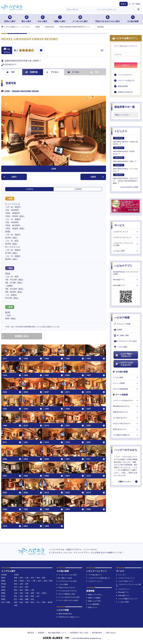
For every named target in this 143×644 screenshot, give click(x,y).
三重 (32, 590)
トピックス (121, 131)
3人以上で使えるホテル (126, 423)
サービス (119, 225)
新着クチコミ (92, 607)
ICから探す (43, 19)
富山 (21, 587)
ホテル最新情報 (93, 604)
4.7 (16, 51)
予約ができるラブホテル (66, 588)
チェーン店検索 (126, 383)
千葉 (34, 581)
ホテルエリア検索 (122, 324)
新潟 (16, 584)
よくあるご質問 (126, 251)
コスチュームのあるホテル (126, 400)
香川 (16, 599)
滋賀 (32, 593)
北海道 (16, 575)
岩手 (32, 578)
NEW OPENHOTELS (64, 614)
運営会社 (31, 633)
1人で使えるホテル (126, 418)
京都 (27, 593)
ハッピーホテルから (126, 450)
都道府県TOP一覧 (125, 107)
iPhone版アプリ (126, 280)
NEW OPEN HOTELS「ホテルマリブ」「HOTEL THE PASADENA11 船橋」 (126, 179)
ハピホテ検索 (122, 318)
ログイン (126, 65)
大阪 (16, 593)
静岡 (27, 590)
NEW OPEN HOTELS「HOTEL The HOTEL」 (126, 141)
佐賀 (21, 602)
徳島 (21, 599)
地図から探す (60, 19)
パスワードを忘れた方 (126, 80)
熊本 (32, 602)
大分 (38, 602)
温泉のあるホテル (126, 429)
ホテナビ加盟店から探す (66, 594)
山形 (27, 578)
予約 (95, 72)
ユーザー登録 (134, 4)
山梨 (21, 584)
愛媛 (27, 599)
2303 (97, 177)
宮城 (38, 578)
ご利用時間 (78, 189)
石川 (16, 587)
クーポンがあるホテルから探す (68, 597)
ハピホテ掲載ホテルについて (127, 599)
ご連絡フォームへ (124, 482)
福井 (27, 587)
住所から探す (10, 19)
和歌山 (44, 593)
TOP (11, 72)
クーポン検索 (126, 377)
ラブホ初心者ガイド (94, 575)
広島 (21, 596)
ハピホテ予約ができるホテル (124, 355)
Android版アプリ (126, 285)
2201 (10, 177)
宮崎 (44, 602)
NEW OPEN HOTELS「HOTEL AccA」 (124, 151)
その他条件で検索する (126, 435)
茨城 (45, 581)
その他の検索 (133, 19)
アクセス (53, 72)
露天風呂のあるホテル (126, 406)
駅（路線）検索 (121, 335)
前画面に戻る (16, 336)
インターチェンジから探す (67, 575)
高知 (32, 599)
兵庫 (21, 593)
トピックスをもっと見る (129, 187)
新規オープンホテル (94, 595)
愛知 (16, 590)
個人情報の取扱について (57, 633)
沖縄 (16, 605)
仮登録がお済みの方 (125, 92)
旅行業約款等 (97, 633)
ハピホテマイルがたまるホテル (124, 364)
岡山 (16, 596)
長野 (27, 584)
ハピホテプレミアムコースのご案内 (126, 244)
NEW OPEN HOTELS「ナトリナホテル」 (126, 168)
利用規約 (41, 633)
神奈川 (22, 581)
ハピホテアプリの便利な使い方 (98, 578)
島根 (32, 596)
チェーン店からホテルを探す (67, 600)
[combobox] (115, 10)
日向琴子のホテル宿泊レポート (68, 617)
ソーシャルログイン (125, 75)
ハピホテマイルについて (126, 237)
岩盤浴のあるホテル (126, 412)
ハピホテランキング (126, 232)
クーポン (74, 72)
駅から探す (26, 19)
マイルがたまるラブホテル (67, 591)
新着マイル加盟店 (93, 598)
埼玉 (28, 581)
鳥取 (27, 596)
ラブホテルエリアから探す (126, 341)
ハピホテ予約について (125, 581)
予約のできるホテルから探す (108, 19)
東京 (16, 581)
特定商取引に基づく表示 (79, 633)
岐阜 (21, 590)
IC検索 (118, 330)
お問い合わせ (111, 633)
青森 (16, 578)
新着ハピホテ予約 (93, 601)
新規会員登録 (123, 86)
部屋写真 (32, 72)
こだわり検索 (121, 347)
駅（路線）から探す (64, 578)
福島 (44, 578)
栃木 (40, 581)
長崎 (27, 602)
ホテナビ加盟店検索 (126, 389)
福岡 (16, 602)
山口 (38, 596)
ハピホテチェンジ (123, 589)
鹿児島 (50, 602)
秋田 (21, 578)
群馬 (51, 581)
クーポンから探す (80, 19)
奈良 (38, 593)
